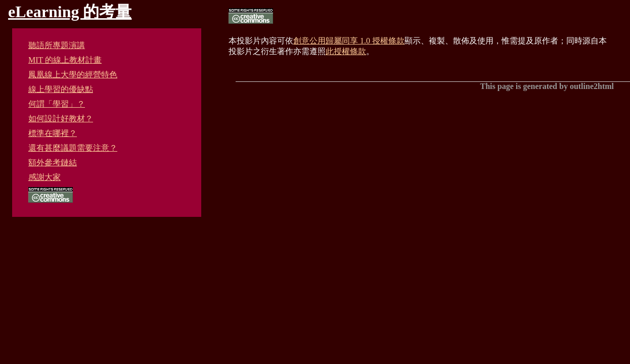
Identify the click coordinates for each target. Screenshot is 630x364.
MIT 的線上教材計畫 (65, 60)
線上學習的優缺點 (61, 89)
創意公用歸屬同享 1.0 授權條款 (349, 41)
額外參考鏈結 (53, 163)
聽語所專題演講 (57, 45)
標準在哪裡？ (53, 133)
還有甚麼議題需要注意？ (73, 148)
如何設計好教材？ (61, 119)
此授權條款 (346, 51)
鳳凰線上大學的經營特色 (73, 75)
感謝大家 (44, 177)
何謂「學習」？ (57, 104)
